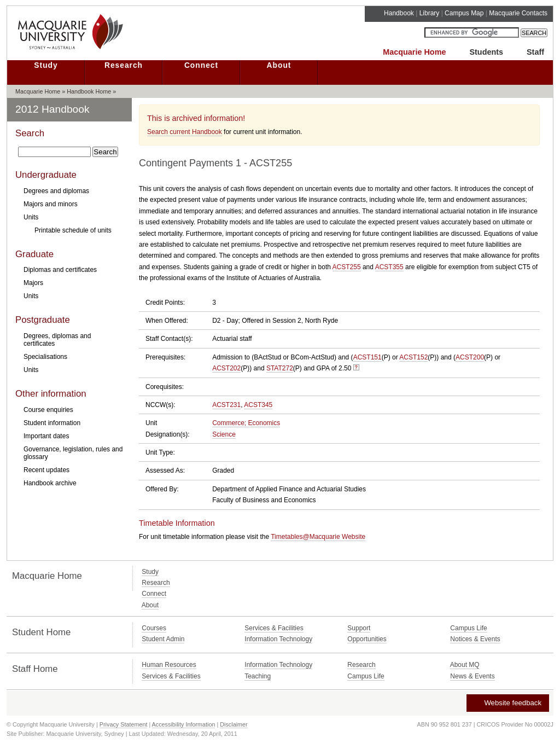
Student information (52, 423)
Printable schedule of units (73, 230)
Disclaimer (234, 724)
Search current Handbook (185, 132)
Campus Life (468, 628)
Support (359, 628)
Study (46, 65)
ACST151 (367, 357)
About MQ (465, 665)
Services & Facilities (274, 628)
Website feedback (507, 703)
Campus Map (464, 13)
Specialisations (45, 357)
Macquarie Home (414, 52)
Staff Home (35, 669)
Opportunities (367, 639)
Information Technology (278, 639)
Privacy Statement (124, 724)
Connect (201, 65)
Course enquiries (48, 410)
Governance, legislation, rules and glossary (73, 453)
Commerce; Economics (246, 423)
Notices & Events (475, 639)
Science (224, 434)
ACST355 (389, 267)
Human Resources (169, 665)
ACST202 (226, 368)
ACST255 (347, 267)
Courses (154, 628)
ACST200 (470, 357)
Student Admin (163, 639)
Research (124, 65)
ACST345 (258, 405)
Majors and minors (51, 204)
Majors (33, 283)
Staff (535, 52)
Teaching (258, 676)
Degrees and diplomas (56, 191)
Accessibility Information (184, 724)
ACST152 (413, 357)
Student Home (41, 632)
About (279, 65)
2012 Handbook (52, 109)
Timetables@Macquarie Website (318, 537)
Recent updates (46, 470)
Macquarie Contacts (518, 13)
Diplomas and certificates (60, 270)
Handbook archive (50, 483)
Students (486, 52)
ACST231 (226, 405)
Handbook (399, 13)
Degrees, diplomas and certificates (57, 340)
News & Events (472, 676)
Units (31, 217)
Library (430, 13)
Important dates (46, 436)
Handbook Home (89, 91)
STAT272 (280, 368)
